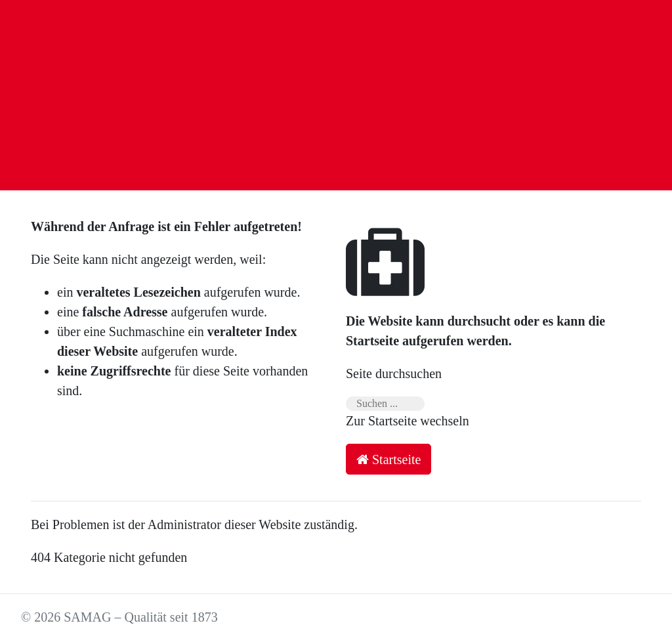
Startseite (388, 459)
